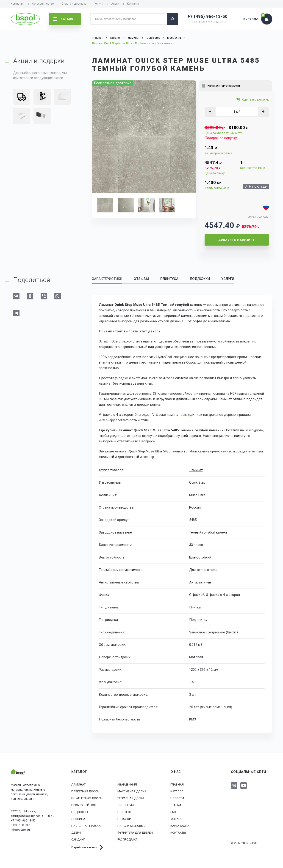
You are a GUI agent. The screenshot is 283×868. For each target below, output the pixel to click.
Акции (115, 4)
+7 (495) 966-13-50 (207, 16)
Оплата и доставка (74, 4)
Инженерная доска (87, 798)
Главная (177, 784)
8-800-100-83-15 (21, 825)
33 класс (196, 545)
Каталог (177, 791)
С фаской (197, 595)
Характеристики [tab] (107, 279)
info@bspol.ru (20, 830)
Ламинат (196, 470)
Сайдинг (78, 839)
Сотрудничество (43, 4)
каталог (64, 19)
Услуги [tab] (228, 279)
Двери (76, 832)
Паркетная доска (85, 791)
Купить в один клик (256, 100)
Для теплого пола (203, 570)
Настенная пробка (86, 826)
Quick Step (197, 482)
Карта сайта (180, 826)
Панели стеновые (131, 826)
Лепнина (78, 819)
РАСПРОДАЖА (128, 839)
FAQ (173, 812)
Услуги (99, 4)
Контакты (133, 4)
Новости (177, 798)
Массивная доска (132, 791)
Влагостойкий (200, 557)
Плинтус (124, 812)
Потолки (124, 819)
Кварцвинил (127, 784)
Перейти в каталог (85, 847)
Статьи (176, 805)
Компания (18, 4)
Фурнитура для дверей (135, 832)
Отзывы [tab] (141, 279)
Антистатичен (200, 582)
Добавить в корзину (237, 240)
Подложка (80, 812)
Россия (195, 507)
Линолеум (126, 805)
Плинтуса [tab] (169, 279)
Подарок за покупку (221, 138)
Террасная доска (131, 798)
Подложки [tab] (200, 279)
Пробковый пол (84, 805)
